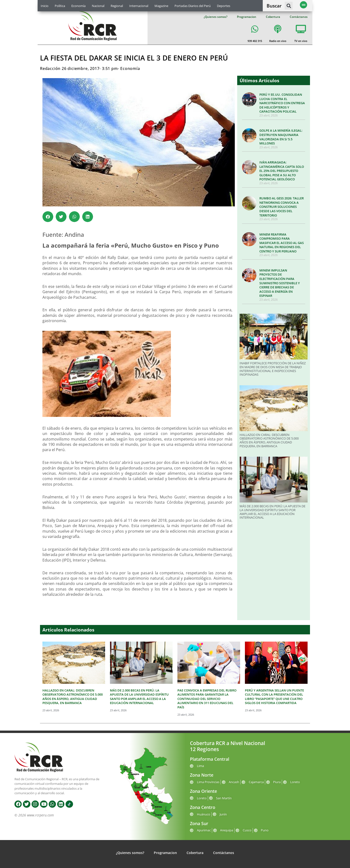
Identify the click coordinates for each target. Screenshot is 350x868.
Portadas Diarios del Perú (193, 6)
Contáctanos (299, 17)
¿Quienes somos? (215, 17)
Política (60, 6)
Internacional (139, 6)
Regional (117, 6)
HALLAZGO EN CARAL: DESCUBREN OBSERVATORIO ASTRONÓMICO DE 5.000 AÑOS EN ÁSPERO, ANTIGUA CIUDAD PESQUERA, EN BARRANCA (269, 440)
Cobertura (273, 17)
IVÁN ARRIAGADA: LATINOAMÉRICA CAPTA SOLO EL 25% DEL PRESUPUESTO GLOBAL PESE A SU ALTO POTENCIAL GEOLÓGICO (282, 171)
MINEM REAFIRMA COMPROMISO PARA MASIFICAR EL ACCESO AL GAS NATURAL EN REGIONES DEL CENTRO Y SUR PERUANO (282, 243)
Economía (78, 6)
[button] (289, 6)
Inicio (45, 6)
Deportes (224, 6)
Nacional (98, 6)
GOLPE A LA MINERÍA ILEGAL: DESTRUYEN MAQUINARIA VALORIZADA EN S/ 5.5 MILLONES (281, 137)
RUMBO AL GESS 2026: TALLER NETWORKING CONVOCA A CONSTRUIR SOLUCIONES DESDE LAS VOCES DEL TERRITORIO (282, 207)
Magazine (161, 6)
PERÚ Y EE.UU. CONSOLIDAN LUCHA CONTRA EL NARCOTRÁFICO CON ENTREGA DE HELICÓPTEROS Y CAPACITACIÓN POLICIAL (282, 103)
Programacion (247, 17)
